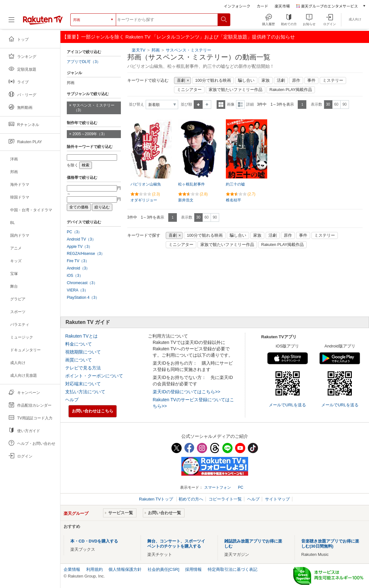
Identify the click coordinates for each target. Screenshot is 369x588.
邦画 (156, 50)
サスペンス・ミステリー (188, 50)
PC (241, 487)
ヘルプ (72, 400)
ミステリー (333, 80)
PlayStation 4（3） (83, 297)
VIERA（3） (77, 290)
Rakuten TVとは (81, 336)
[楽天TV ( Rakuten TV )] (43, 22)
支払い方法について (85, 392)
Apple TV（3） (80, 247)
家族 (266, 80)
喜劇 (181, 80)
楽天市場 (282, 6)
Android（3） (78, 268)
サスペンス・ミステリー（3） (94, 108)
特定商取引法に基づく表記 (233, 569)
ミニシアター (189, 90)
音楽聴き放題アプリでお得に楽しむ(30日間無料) (330, 544)
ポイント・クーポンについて (94, 376)
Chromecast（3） (82, 283)
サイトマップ (277, 499)
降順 (207, 105)
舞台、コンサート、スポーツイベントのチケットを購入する (176, 544)
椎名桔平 (233, 200)
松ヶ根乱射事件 (191, 184)
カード (262, 6)
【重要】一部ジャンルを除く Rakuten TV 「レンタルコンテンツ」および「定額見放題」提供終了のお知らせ (178, 37)
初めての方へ (191, 499)
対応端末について (83, 384)
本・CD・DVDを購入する (94, 541)
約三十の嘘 (235, 184)
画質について (79, 360)
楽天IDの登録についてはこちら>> (186, 392)
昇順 (198, 105)
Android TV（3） (81, 239)
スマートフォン (218, 487)
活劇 (281, 80)
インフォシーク (237, 6)
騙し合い (246, 80)
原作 (296, 80)
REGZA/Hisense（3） (86, 254)
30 (328, 104)
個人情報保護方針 (125, 569)
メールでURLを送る (287, 405)
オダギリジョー (144, 200)
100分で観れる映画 (213, 80)
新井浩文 (186, 200)
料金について (79, 344)
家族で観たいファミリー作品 (236, 90)
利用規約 (94, 569)
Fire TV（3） (78, 261)
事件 (311, 80)
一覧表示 (221, 105)
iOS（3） (75, 276)
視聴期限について (83, 352)
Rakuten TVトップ (157, 499)
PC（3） (74, 232)
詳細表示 (240, 105)
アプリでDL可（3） (84, 62)
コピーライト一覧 (225, 499)
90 (344, 104)
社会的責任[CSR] (164, 569)
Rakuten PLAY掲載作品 (291, 90)
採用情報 (193, 569)
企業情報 (72, 569)
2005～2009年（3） (90, 134)
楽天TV (139, 50)
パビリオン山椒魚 (146, 184)
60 (336, 104)
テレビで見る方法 (83, 368)
